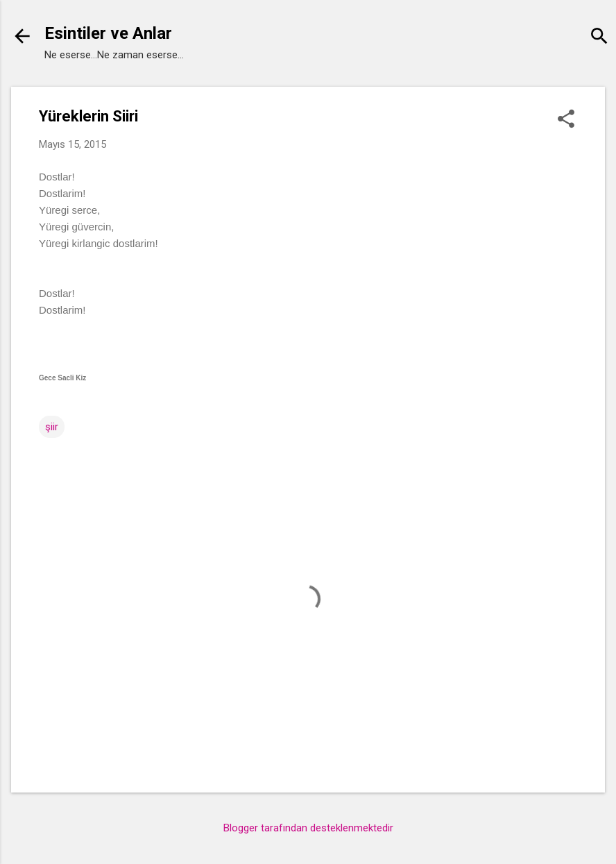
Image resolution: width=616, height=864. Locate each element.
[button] (566, 120)
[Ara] (599, 38)
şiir (52, 427)
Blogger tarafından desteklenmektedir (308, 828)
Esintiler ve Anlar (108, 33)
